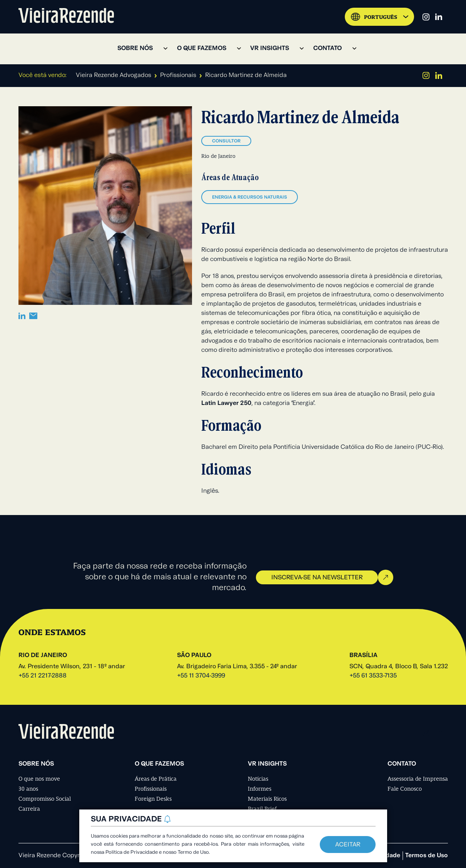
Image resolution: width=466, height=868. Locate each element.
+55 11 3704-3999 (201, 676)
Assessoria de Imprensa (418, 779)
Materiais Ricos (267, 799)
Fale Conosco (405, 789)
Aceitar (348, 845)
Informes (260, 789)
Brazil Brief (262, 809)
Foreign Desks (153, 799)
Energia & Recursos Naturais (250, 197)
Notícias (258, 779)
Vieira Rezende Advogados (114, 75)
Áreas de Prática (156, 779)
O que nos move (39, 779)
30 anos (28, 789)
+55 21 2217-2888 (43, 676)
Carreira (29, 809)
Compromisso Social (45, 799)
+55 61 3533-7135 (373, 676)
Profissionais (178, 75)
